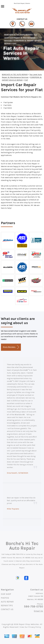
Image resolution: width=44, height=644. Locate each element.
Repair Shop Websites (29, 624)
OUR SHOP (6, 594)
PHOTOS (5, 598)
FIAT (14, 44)
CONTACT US (7, 609)
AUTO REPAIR (7, 602)
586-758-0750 (20, 200)
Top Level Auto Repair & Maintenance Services (21, 38)
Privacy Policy (35, 627)
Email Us (38, 611)
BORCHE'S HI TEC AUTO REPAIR (18, 35)
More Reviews (11, 347)
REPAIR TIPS (7, 606)
